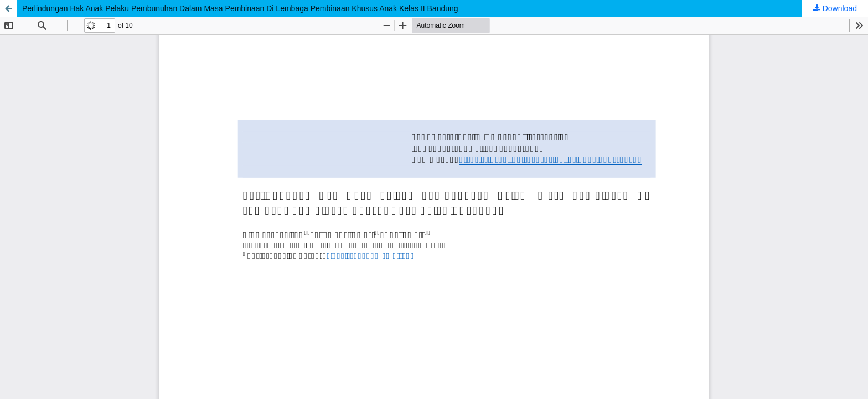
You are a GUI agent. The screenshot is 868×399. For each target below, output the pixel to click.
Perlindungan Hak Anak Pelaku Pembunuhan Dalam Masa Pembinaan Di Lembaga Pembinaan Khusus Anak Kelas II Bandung (240, 8)
